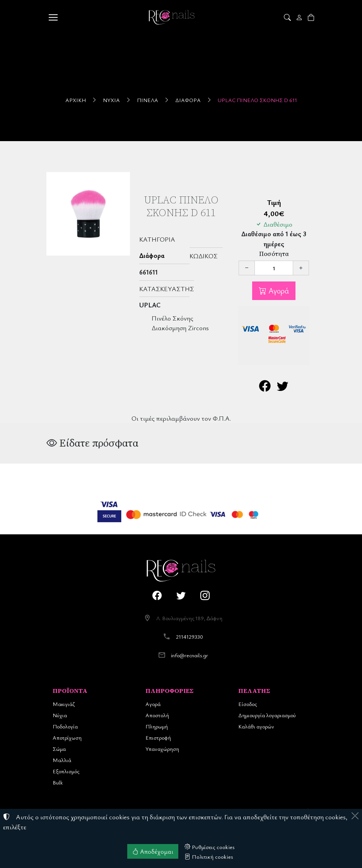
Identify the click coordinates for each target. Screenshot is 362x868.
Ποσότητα (274, 254)
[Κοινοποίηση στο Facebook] (265, 388)
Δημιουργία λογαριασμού (267, 715)
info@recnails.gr (190, 655)
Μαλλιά (62, 760)
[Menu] (53, 17)
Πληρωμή (157, 726)
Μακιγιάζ (64, 704)
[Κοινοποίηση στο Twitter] (283, 388)
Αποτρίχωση (67, 738)
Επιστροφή (158, 738)
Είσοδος (248, 704)
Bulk (58, 782)
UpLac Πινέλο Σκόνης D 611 (257, 100)
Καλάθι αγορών (256, 726)
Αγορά (278, 291)
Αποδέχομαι (153, 851)
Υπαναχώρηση (162, 749)
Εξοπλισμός (66, 771)
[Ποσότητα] (274, 268)
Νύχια (111, 100)
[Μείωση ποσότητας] (247, 268)
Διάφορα (188, 100)
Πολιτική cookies (209, 856)
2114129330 (190, 637)
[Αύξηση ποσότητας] (301, 268)
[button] (288, 17)
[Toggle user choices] (300, 17)
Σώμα (59, 749)
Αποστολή (157, 715)
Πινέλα (148, 100)
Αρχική (76, 100)
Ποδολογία (65, 726)
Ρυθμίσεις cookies (210, 847)
